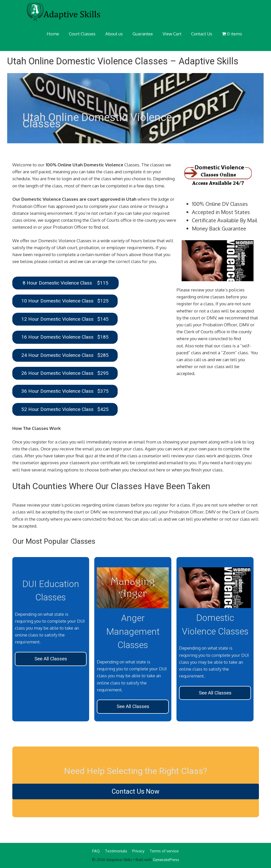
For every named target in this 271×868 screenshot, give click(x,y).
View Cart (172, 34)
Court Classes (82, 34)
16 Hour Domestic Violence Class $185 (65, 337)
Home (53, 34)
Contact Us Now (135, 791)
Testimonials (116, 851)
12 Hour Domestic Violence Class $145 (65, 319)
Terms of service (164, 851)
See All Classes (51, 659)
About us (114, 34)
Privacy (138, 851)
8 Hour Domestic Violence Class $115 (66, 283)
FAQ (96, 851)
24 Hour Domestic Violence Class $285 (65, 355)
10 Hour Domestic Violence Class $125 (65, 301)
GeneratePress (166, 860)
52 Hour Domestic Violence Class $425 (65, 409)
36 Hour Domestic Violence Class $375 (65, 391)
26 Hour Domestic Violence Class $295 (65, 373)
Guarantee (143, 34)
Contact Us (202, 34)
